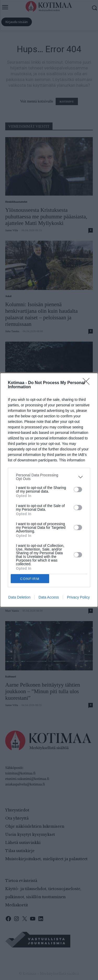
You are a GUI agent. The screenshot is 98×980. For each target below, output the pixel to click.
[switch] (78, 489)
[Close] (88, 383)
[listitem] (49, 477)
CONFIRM (30, 579)
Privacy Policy (78, 597)
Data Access (49, 597)
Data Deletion (19, 597)
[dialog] (49, 490)
